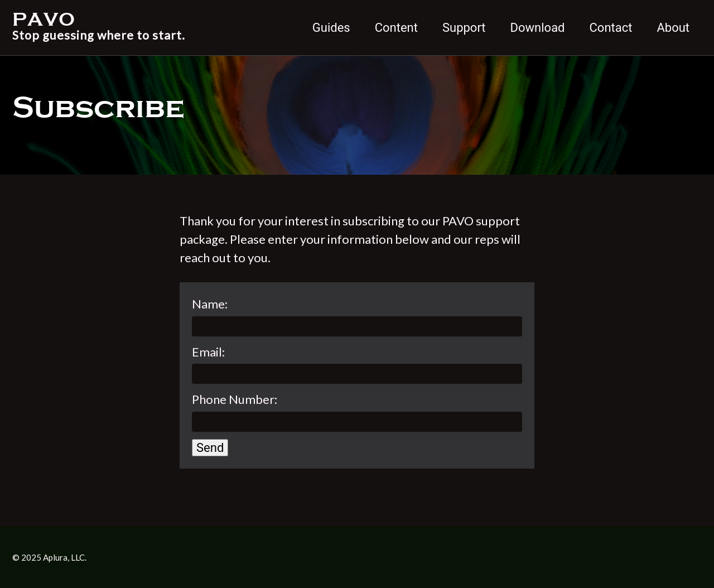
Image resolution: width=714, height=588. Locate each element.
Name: (210, 304)
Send (210, 448)
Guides (331, 28)
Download (538, 28)
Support (464, 28)
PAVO (99, 28)
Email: (208, 352)
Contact (611, 28)
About (673, 28)
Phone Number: (235, 399)
